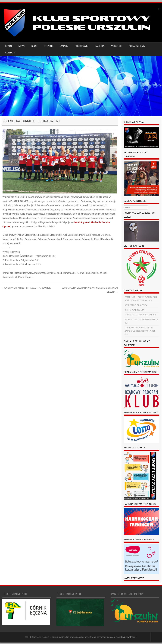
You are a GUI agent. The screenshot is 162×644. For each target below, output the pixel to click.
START (9, 46)
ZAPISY (64, 46)
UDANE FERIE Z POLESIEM (136, 305)
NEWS (22, 46)
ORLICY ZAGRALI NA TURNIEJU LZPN (140, 315)
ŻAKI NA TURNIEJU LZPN (135, 310)
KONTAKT (10, 53)
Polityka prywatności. (126, 637)
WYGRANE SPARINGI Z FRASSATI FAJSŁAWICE (26, 288)
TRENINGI (49, 46)
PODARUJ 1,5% (137, 46)
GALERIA (99, 46)
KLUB (34, 46)
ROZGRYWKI (81, 46)
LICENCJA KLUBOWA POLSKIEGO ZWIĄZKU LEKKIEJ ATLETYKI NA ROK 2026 (140, 331)
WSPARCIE (116, 46)
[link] (81, 222)
